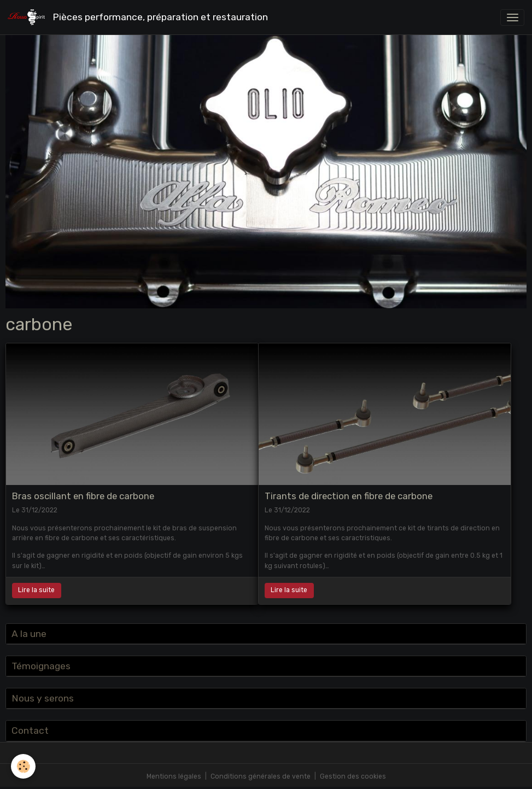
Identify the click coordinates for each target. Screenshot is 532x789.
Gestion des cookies (353, 776)
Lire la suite (36, 590)
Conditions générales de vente (261, 776)
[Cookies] (23, 766)
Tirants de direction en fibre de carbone (349, 496)
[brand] (140, 17)
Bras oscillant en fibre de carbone (83, 496)
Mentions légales (174, 776)
